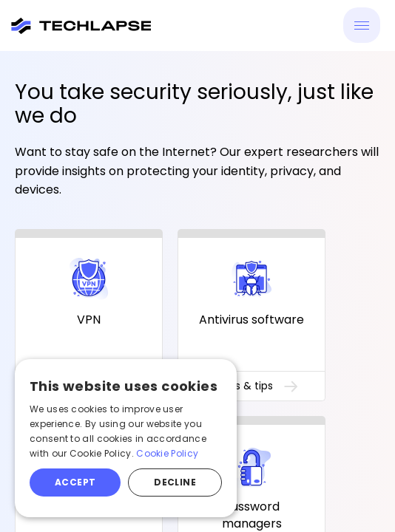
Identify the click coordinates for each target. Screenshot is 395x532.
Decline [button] (175, 482)
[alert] (126, 438)
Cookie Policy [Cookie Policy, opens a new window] (167, 453)
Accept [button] (75, 482)
